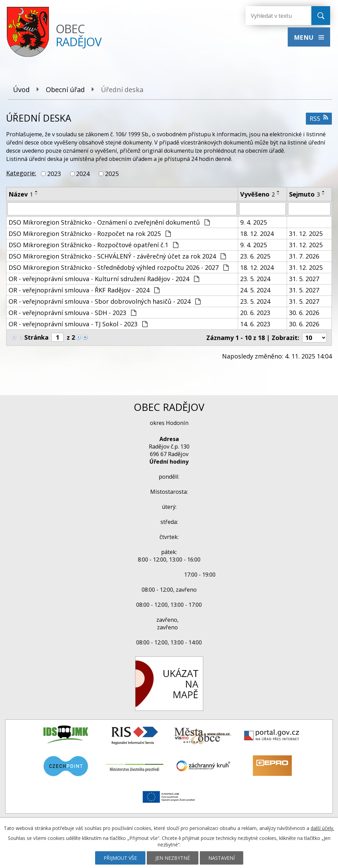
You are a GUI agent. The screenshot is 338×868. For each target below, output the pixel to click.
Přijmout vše (120, 858)
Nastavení (222, 858)
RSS (319, 118)
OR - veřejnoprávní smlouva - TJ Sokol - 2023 (78, 324)
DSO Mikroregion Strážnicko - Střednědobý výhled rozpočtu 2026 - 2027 (119, 267)
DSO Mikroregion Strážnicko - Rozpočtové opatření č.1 (93, 245)
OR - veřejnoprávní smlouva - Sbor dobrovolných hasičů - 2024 (105, 301)
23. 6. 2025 (255, 256)
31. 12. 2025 (306, 234)
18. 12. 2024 (257, 234)
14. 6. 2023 (255, 324)
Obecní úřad (65, 90)
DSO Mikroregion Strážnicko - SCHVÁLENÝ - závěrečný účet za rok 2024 (117, 256)
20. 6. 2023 (255, 313)
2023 (54, 174)
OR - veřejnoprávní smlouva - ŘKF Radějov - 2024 (84, 290)
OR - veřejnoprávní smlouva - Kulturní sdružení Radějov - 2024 (104, 279)
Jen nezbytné (173, 858)
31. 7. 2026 (304, 256)
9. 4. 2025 (253, 222)
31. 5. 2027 (304, 279)
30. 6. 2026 (304, 313)
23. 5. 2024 (255, 279)
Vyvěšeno (257, 194)
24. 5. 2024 (255, 290)
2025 (112, 174)
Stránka (36, 337)
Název (21, 194)
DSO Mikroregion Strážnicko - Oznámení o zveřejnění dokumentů (109, 222)
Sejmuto (304, 194)
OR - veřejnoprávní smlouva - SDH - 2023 (72, 313)
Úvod (21, 90)
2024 (83, 174)
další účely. (322, 828)
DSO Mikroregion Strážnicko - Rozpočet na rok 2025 (90, 234)
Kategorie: (21, 173)
